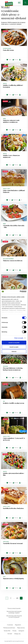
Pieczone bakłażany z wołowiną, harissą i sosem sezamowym (13, 369)
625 (17, 598)
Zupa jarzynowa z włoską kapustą (13, 578)
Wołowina (5, 366)
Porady (14, 631)
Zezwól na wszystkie (14, 343)
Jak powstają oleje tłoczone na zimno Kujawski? (14, 617)
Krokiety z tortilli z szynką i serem (14, 403)
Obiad (4, 118)
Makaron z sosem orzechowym (13, 261)
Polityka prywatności (9, 628)
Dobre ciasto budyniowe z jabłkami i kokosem (14, 191)
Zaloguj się (17, 634)
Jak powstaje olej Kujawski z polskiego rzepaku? (14, 612)
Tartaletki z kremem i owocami (13, 543)
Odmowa (14, 351)
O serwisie (10, 625)
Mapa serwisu (21, 628)
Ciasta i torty (7, 189)
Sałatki (5, 83)
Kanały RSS (7, 631)
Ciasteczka (6, 542)
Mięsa (4, 224)
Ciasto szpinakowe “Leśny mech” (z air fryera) (14, 439)
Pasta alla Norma (8, 50)
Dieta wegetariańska (8, 259)
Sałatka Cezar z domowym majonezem (11, 156)
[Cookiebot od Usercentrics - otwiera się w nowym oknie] (20, 292)
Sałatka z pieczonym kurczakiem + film (14, 474)
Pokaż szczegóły (19, 338)
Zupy (4, 577)
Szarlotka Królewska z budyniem (13, 508)
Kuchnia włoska (7, 48)
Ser (4, 401)
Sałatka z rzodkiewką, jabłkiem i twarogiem (13, 86)
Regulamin (18, 625)
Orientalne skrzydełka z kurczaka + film (14, 226)
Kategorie (21, 631)
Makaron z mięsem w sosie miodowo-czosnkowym (11, 121)
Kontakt (10, 634)
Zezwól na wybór (14, 347)
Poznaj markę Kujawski (14, 608)
